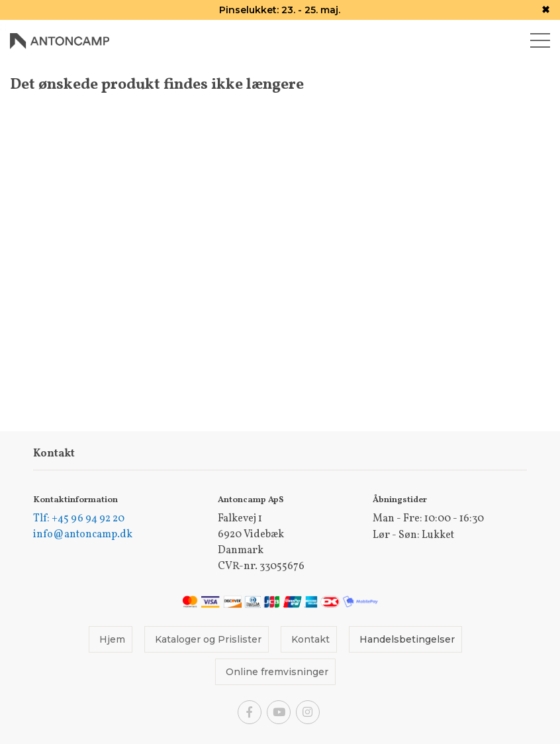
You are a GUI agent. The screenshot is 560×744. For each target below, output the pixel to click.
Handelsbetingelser (407, 639)
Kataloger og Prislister (208, 639)
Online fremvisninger (277, 672)
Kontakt (310, 639)
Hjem (112, 639)
